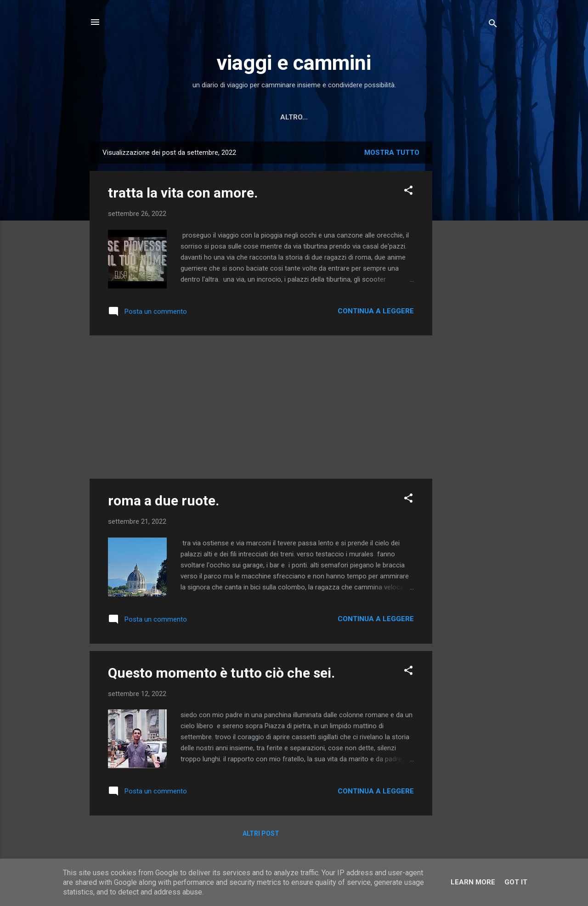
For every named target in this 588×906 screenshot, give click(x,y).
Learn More (473, 882)
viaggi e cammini (294, 63)
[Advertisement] (469, 279)
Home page (209, 117)
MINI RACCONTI (373, 117)
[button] (408, 192)
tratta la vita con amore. (183, 193)
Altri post (261, 833)
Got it (516, 882)
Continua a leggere (376, 311)
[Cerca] (493, 25)
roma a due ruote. (164, 501)
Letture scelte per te (288, 117)
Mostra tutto (392, 153)
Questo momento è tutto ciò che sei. (221, 673)
